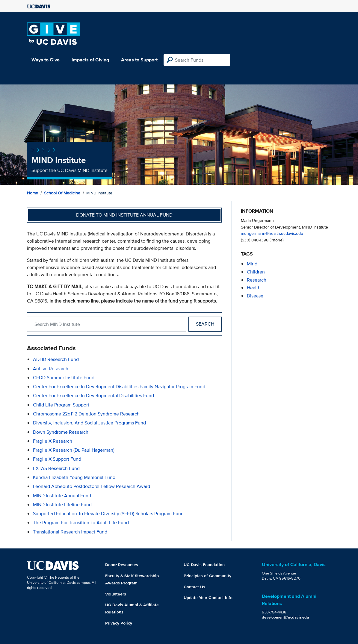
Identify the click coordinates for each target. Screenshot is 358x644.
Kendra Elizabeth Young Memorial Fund (74, 477)
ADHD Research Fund (56, 359)
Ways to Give (46, 60)
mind (252, 264)
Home (33, 193)
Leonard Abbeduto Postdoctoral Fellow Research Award (92, 486)
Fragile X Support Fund (57, 459)
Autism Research (51, 369)
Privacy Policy (119, 623)
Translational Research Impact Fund (70, 532)
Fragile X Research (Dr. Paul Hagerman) (74, 450)
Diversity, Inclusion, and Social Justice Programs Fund (89, 423)
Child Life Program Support (61, 405)
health (254, 288)
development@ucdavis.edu (286, 617)
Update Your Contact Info (208, 598)
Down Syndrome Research (61, 432)
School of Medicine (62, 193)
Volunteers (116, 594)
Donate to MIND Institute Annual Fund (124, 215)
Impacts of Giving (90, 60)
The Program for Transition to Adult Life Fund (81, 523)
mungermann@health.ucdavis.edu (272, 233)
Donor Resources (122, 565)
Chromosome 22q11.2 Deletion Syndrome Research (86, 414)
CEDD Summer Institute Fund (64, 378)
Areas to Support (139, 60)
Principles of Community (207, 576)
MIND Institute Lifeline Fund (62, 505)
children (256, 272)
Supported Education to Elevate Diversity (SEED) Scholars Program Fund (108, 514)
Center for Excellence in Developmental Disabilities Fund (93, 396)
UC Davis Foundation (204, 565)
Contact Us (194, 587)
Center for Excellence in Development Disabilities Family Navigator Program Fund (119, 387)
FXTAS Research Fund (56, 468)
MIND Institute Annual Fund (62, 496)
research (257, 280)
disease (255, 296)
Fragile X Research (53, 441)
